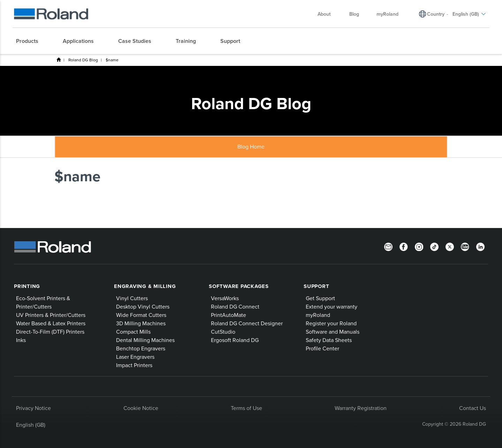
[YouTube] (465, 246)
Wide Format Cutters (141, 315)
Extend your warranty (332, 306)
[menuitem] (31, 41)
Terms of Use (246, 408)
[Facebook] (404, 246)
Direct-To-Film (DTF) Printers (50, 332)
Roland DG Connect (235, 306)
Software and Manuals (333, 332)
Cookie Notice (141, 408)
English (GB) (31, 425)
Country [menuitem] (436, 14)
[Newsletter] (388, 246)
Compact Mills (133, 332)
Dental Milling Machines (145, 340)
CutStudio (223, 332)
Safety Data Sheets (329, 340)
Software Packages (239, 286)
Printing (27, 286)
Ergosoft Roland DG (235, 340)
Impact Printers (134, 365)
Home (59, 60)
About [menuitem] (328, 14)
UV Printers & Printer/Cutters (51, 315)
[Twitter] (450, 246)
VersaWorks (225, 298)
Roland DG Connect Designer (247, 323)
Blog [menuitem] (354, 14)
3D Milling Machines (141, 323)
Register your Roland (331, 323)
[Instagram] (419, 246)
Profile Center (322, 348)
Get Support (320, 298)
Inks (21, 340)
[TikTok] (434, 246)
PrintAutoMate (229, 315)
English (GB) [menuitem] (469, 14)
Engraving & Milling (145, 286)
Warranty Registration (361, 408)
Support (316, 286)
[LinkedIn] (480, 246)
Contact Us (473, 408)
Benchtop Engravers (141, 348)
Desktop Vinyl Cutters (143, 306)
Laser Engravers (135, 357)
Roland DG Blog (83, 60)
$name (112, 60)
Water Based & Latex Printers (51, 323)
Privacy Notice (33, 408)
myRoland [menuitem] (387, 14)
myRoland (318, 315)
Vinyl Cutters (132, 298)
